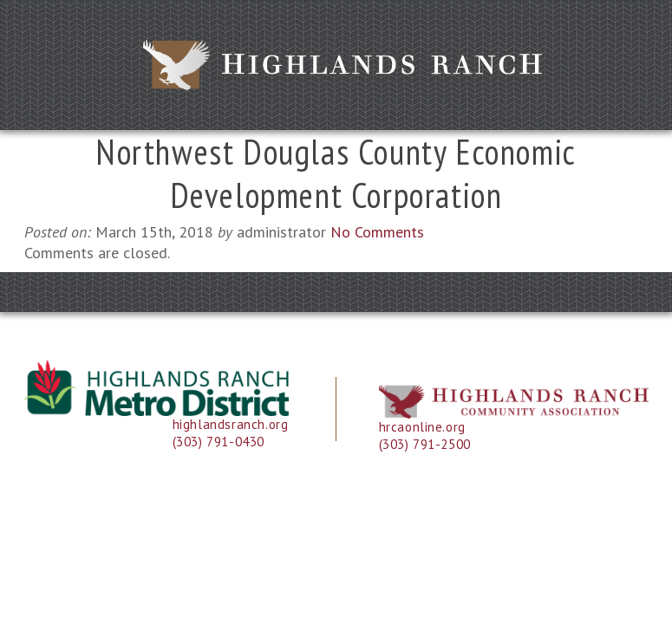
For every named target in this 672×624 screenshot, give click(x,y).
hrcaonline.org (422, 427)
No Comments (377, 232)
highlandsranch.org (231, 424)
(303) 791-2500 (425, 444)
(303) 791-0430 (219, 442)
